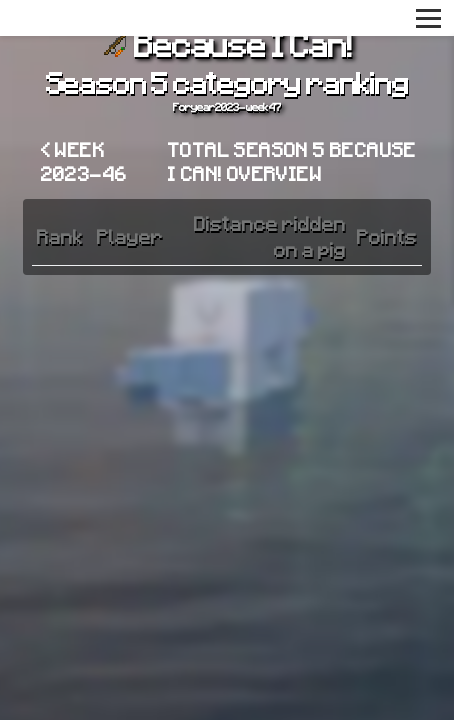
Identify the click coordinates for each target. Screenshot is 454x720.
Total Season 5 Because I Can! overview (292, 161)
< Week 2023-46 (84, 161)
